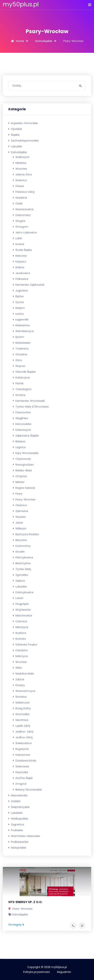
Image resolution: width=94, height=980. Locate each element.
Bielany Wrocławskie (27, 790)
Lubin (18, 238)
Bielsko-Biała (22, 470)
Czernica (20, 621)
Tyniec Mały (22, 569)
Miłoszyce (21, 627)
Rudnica (19, 633)
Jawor (18, 523)
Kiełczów (20, 256)
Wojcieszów (22, 610)
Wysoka (19, 517)
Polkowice (21, 279)
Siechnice (21, 720)
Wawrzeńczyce (24, 691)
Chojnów (20, 476)
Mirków (19, 482)
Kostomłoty (22, 546)
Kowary (19, 685)
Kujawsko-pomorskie (23, 123)
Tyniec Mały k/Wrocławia (31, 407)
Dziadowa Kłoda (25, 761)
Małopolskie (17, 848)
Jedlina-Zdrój (23, 737)
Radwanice (21, 325)
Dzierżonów (22, 755)
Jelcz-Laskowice (25, 233)
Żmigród (20, 784)
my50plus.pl (21, 4)
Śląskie (14, 135)
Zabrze (19, 679)
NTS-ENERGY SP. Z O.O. (25, 902)
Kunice (19, 244)
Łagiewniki (21, 320)
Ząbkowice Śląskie (26, 436)
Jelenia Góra (22, 174)
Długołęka (21, 604)
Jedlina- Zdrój (23, 732)
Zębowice (21, 511)
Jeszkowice (22, 273)
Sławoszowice (23, 209)
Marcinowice (23, 616)
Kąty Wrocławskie (26, 453)
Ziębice (19, 581)
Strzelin (19, 552)
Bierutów (20, 540)
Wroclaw (20, 662)
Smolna (19, 395)
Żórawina (20, 354)
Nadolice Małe (23, 674)
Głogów (19, 221)
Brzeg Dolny (22, 708)
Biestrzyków (22, 563)
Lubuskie (15, 146)
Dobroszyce (22, 430)
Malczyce (20, 656)
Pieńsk (18, 383)
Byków (18, 296)
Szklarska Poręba (25, 645)
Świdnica (20, 180)
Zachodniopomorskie (24, 141)
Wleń (18, 668)
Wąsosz (19, 366)
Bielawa (19, 441)
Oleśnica (20, 505)
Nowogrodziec (23, 465)
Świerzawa (21, 766)
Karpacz (19, 262)
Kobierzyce (21, 378)
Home (20, 41)
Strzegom (21, 227)
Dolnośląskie (44, 41)
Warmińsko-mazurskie (24, 836)
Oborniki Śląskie (24, 372)
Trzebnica (21, 349)
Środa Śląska (22, 250)
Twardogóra (22, 389)
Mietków (20, 163)
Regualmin (64, 972)
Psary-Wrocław (24, 499)
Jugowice (20, 291)
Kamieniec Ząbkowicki (29, 285)
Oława (18, 186)
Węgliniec (21, 418)
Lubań (18, 598)
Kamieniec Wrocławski (29, 401)
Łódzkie (14, 801)
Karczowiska (22, 424)
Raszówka (21, 772)
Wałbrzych (21, 157)
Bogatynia (21, 749)
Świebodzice (22, 743)
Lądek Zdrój (22, 726)
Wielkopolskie (18, 819)
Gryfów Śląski (23, 778)
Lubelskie (16, 813)
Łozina (18, 314)
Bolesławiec (22, 343)
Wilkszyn (20, 528)
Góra (17, 360)
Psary (18, 494)
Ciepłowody (22, 459)
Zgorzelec (21, 575)
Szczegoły (16, 925)
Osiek (18, 203)
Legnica (19, 447)
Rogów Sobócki (24, 488)
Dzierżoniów (22, 412)
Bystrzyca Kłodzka (26, 534)
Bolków (19, 267)
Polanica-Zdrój (24, 192)
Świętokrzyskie (19, 807)
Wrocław (20, 169)
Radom (19, 308)
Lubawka (20, 587)
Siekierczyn (21, 703)
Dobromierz (22, 215)
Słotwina (20, 697)
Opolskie (15, 129)
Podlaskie (16, 830)
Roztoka (19, 639)
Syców (18, 302)
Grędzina (20, 198)
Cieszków (20, 650)
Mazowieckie (18, 795)
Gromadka (21, 714)
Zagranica (16, 824)
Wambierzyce (23, 331)
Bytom (19, 337)
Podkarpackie (18, 842)
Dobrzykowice (23, 592)
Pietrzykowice (23, 557)
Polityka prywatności (37, 972)
